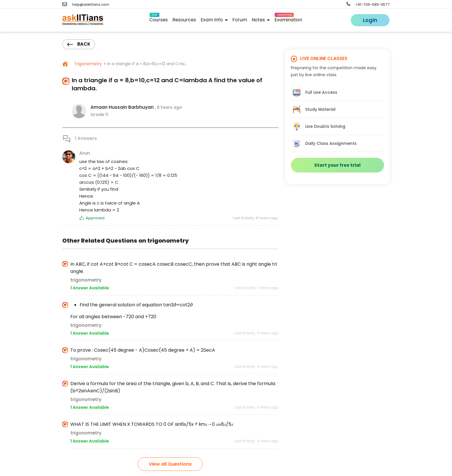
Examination (288, 19)
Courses (159, 19)
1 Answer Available (90, 288)
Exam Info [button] (214, 20)
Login (370, 20)
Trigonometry (87, 64)
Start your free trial (337, 165)
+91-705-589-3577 (368, 4)
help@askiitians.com (86, 4)
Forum (240, 20)
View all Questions (170, 464)
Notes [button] (261, 20)
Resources (184, 20)
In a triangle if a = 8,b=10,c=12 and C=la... (147, 64)
